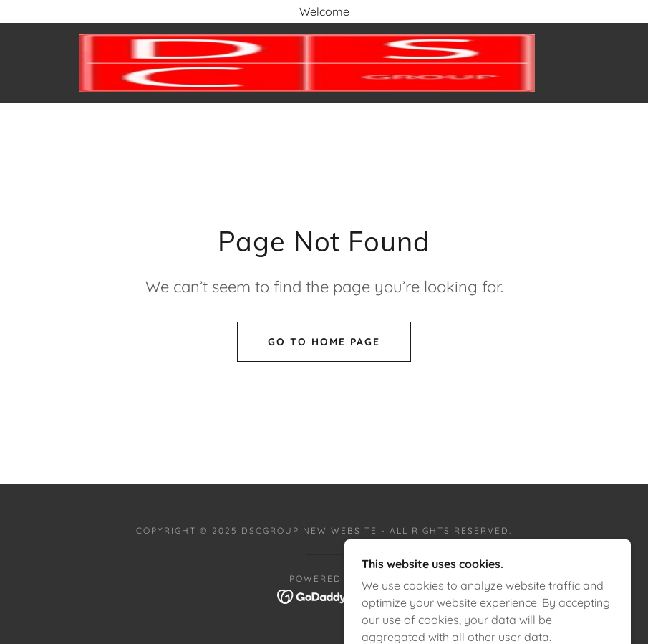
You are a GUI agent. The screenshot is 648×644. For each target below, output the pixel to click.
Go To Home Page (324, 342)
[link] (307, 63)
